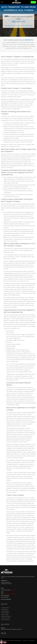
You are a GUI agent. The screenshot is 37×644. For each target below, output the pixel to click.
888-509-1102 (19, 22)
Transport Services (5, 608)
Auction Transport (5, 613)
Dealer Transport (5, 614)
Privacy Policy (32, 641)
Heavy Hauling (4, 609)
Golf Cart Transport (5, 620)
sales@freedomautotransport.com (11, 594)
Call (33, 2)
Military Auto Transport (6, 616)
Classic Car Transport (6, 618)
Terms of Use (25, 641)
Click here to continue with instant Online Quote (18, 26)
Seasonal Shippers (5, 611)
